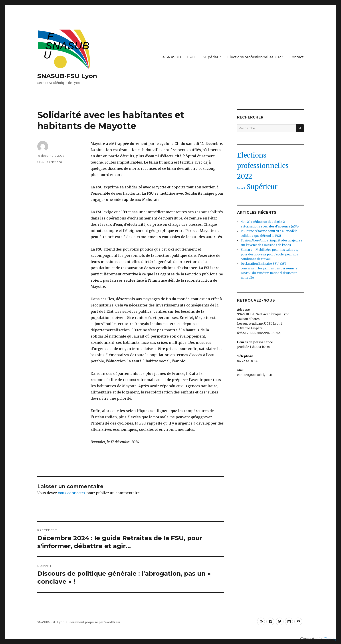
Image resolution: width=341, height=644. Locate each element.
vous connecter (72, 493)
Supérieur (212, 57)
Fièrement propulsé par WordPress (94, 622)
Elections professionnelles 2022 (255, 57)
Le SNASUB (171, 57)
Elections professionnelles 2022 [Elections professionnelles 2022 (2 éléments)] (263, 166)
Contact (297, 57)
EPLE (192, 57)
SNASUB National (50, 162)
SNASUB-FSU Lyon (67, 76)
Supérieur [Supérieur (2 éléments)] (262, 187)
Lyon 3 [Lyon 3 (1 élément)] (241, 188)
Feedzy (330, 639)
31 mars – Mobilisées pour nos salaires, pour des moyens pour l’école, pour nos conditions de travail (269, 254)
